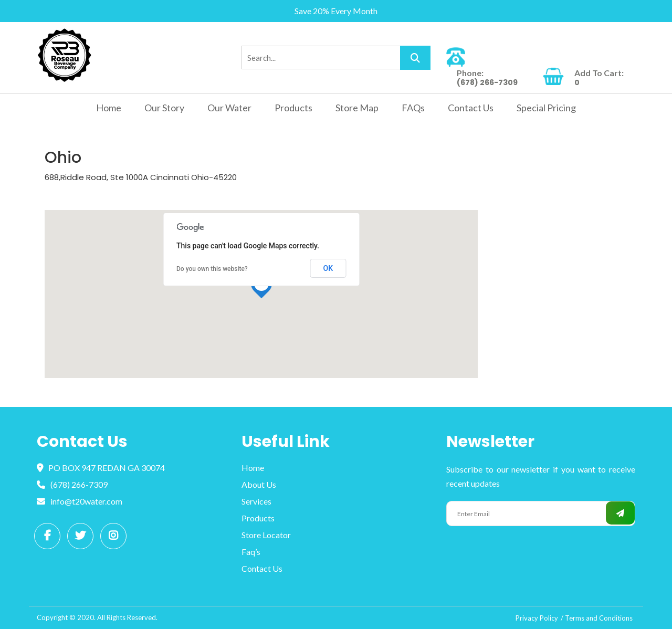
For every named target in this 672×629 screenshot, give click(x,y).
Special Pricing (546, 108)
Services (256, 501)
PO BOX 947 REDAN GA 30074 (101, 468)
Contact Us (471, 108)
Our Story (164, 108)
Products (293, 108)
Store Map (357, 108)
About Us (259, 484)
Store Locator (266, 535)
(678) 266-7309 (72, 484)
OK (328, 268)
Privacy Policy (537, 618)
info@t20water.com (80, 501)
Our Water (229, 108)
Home (109, 108)
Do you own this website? (212, 269)
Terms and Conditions (599, 618)
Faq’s (251, 552)
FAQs (413, 108)
